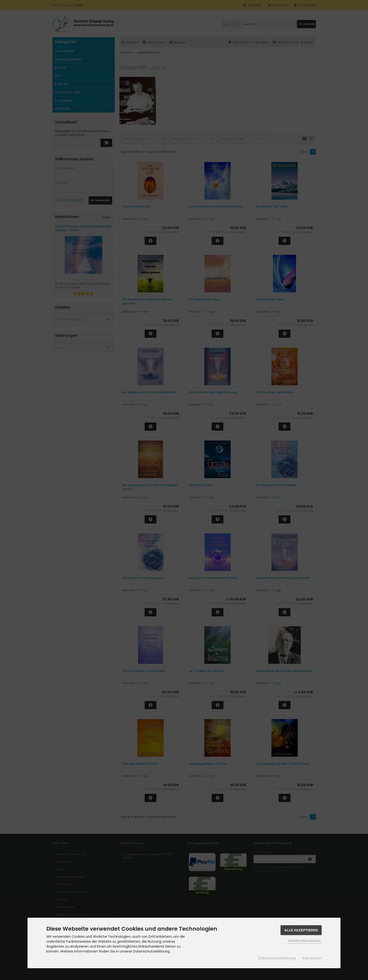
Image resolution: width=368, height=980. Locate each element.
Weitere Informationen (304, 941)
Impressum (312, 958)
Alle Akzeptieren (301, 930)
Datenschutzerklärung (277, 958)
